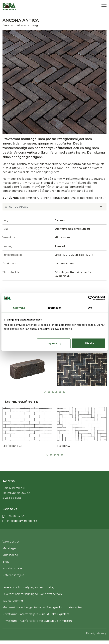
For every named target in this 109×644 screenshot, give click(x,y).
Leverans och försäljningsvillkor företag (29, 587)
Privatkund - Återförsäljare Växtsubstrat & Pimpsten (37, 621)
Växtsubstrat (11, 542)
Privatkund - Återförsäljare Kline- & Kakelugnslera (36, 614)
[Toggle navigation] (104, 6)
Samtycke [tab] (19, 308)
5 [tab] (60, 392)
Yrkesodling (10, 555)
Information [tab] (55, 308)
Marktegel (10, 548)
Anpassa (54, 343)
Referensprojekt (14, 575)
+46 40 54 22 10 (17, 516)
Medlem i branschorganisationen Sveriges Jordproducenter (42, 607)
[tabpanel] (27, 371)
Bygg (6, 562)
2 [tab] (49, 392)
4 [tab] (56, 392)
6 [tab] (64, 392)
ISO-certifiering (13, 601)
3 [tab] (53, 392)
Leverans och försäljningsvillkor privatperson (32, 594)
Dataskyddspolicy (96, 633)
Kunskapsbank (12, 568)
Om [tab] (90, 308)
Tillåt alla (88, 343)
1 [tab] (45, 392)
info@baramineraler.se (22, 521)
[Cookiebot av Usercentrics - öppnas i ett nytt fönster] (91, 298)
